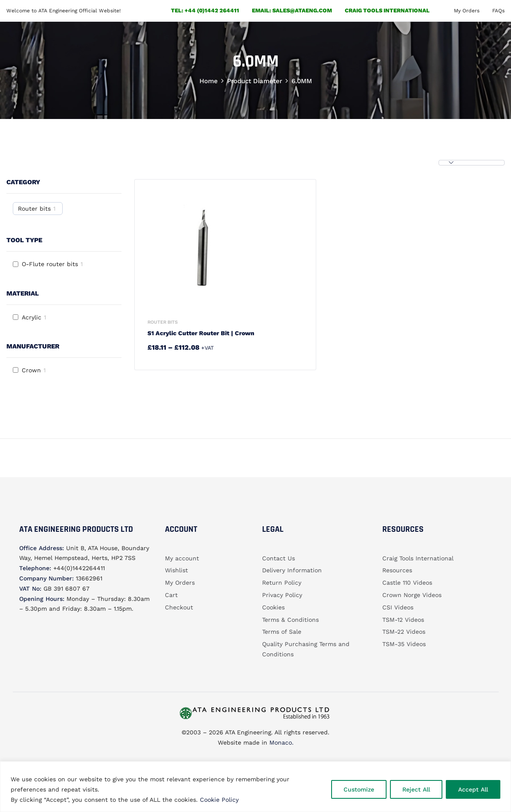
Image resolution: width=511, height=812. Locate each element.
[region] (255, 787)
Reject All (416, 789)
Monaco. (280, 742)
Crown (31, 370)
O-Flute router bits (50, 264)
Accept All (473, 789)
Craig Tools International (387, 10)
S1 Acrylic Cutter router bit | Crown (201, 333)
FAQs (498, 11)
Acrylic (32, 317)
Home (209, 81)
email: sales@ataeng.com (292, 10)
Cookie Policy (219, 800)
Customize (359, 789)
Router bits (34, 209)
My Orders (467, 11)
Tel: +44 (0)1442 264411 (205, 10)
